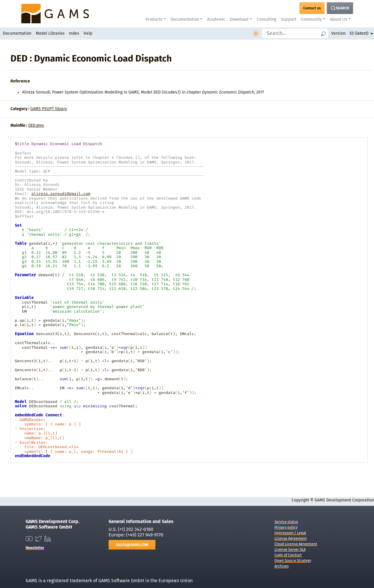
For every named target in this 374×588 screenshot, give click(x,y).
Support (289, 19)
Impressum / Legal (290, 533)
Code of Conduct (288, 555)
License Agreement (291, 538)
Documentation (17, 33)
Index (74, 33)
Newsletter (35, 548)
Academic (216, 19)
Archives (282, 566)
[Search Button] (340, 8)
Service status (286, 522)
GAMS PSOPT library (49, 109)
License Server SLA (290, 549)
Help (88, 33)
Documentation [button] (185, 19)
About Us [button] (339, 19)
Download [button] (239, 19)
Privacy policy (286, 527)
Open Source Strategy (293, 560)
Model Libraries (50, 33)
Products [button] (154, 19)
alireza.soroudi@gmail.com (61, 194)
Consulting (266, 19)
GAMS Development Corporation (344, 500)
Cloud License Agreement (296, 544)
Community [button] (311, 19)
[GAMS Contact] (312, 8)
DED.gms (36, 125)
